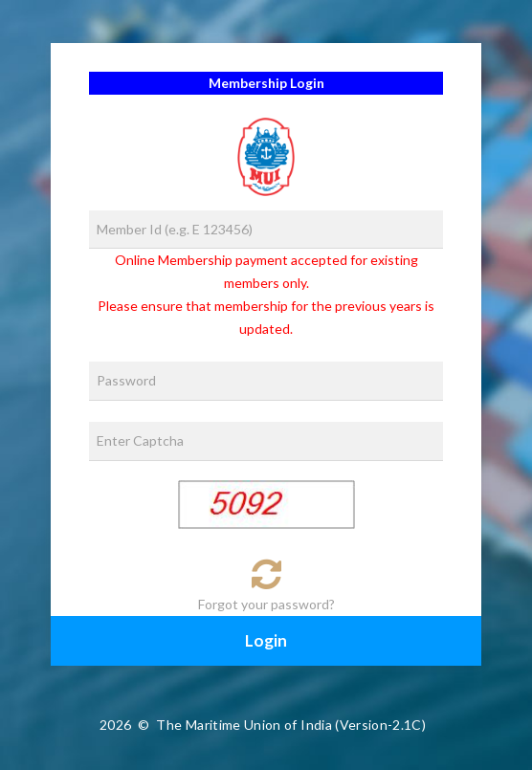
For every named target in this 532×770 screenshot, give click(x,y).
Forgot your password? (266, 604)
